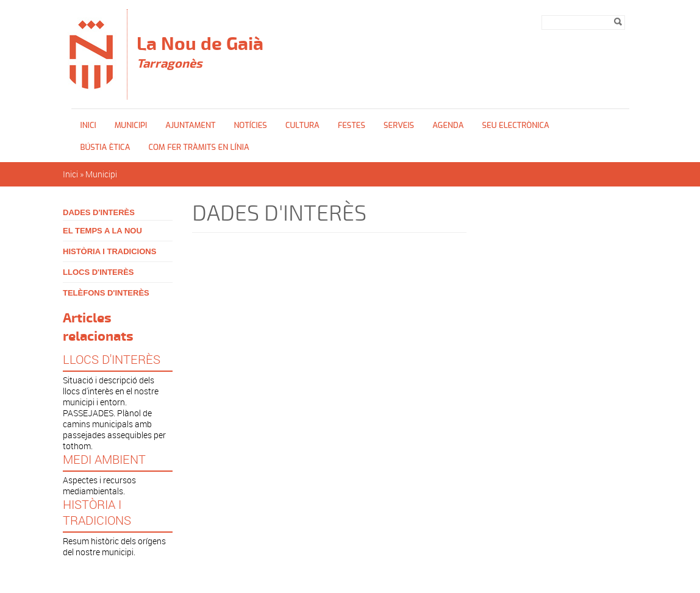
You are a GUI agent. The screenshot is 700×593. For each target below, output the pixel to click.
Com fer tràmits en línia (198, 147)
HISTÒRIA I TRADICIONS (109, 251)
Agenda (448, 125)
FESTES (352, 125)
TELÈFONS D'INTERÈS (106, 293)
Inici (88, 125)
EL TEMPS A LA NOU (102, 231)
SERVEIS (399, 125)
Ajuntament (190, 125)
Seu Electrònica (515, 125)
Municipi (131, 125)
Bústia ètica (105, 147)
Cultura (302, 125)
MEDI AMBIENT (104, 460)
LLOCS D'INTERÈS (98, 272)
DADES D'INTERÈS (99, 212)
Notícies (250, 125)
